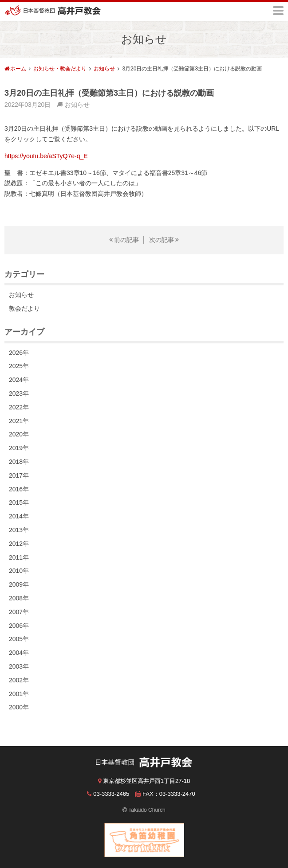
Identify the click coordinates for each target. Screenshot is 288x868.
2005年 (19, 639)
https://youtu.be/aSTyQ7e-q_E (46, 156)
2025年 (19, 366)
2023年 (19, 393)
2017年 (19, 475)
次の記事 (162, 240)
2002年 (19, 680)
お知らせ (104, 69)
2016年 (19, 489)
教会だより (24, 308)
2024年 (19, 380)
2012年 (19, 544)
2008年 (19, 598)
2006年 (19, 626)
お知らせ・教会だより (60, 69)
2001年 (19, 694)
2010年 (19, 571)
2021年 (19, 421)
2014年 (19, 516)
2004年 (19, 653)
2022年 (19, 407)
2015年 (19, 502)
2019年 (19, 448)
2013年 (19, 530)
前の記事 (126, 240)
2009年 (19, 584)
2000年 (19, 707)
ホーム (18, 69)
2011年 (19, 557)
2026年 (19, 353)
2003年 (19, 666)
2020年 (19, 434)
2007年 (19, 612)
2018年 (19, 462)
